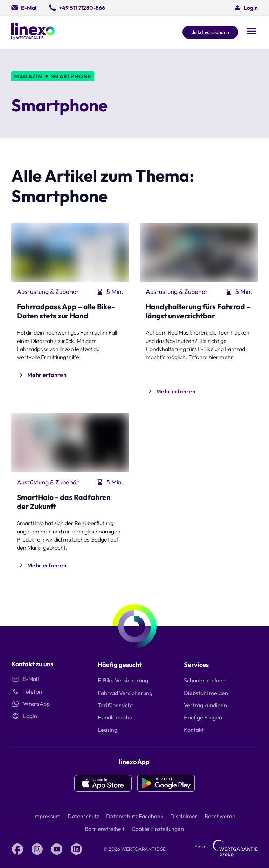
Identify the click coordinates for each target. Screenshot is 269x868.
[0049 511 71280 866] (77, 8)
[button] (246, 8)
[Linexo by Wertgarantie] (33, 32)
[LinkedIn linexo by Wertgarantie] (76, 849)
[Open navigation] (251, 32)
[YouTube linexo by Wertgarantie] (57, 849)
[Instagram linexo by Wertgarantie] (37, 849)
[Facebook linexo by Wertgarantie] (18, 849)
